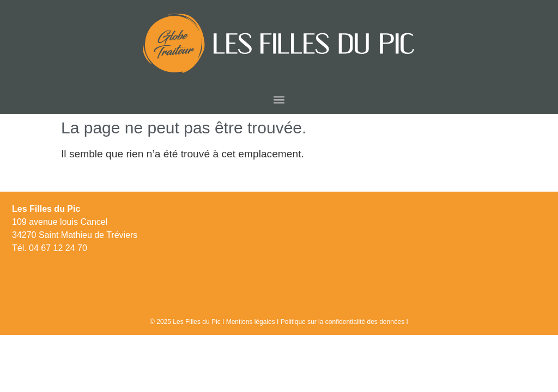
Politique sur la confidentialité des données (342, 322)
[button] (279, 99)
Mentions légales (251, 322)
